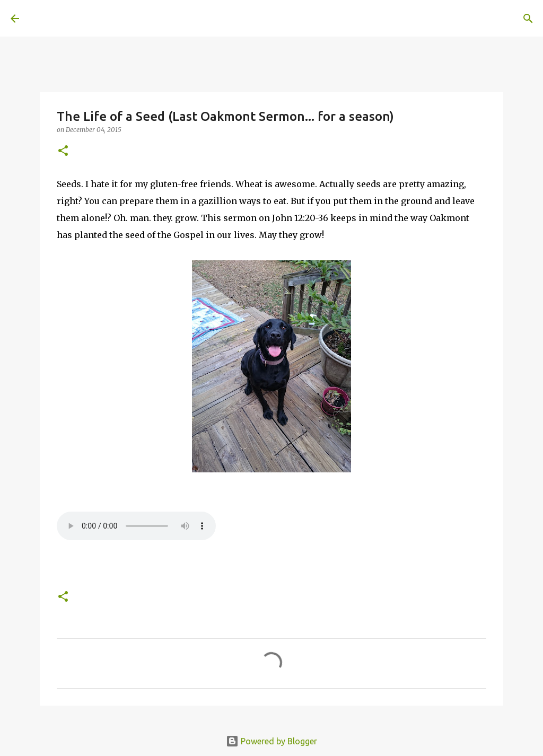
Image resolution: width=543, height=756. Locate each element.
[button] (63, 151)
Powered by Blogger (271, 741)
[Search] (178, 19)
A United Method (97, 18)
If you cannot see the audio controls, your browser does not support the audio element (136, 526)
